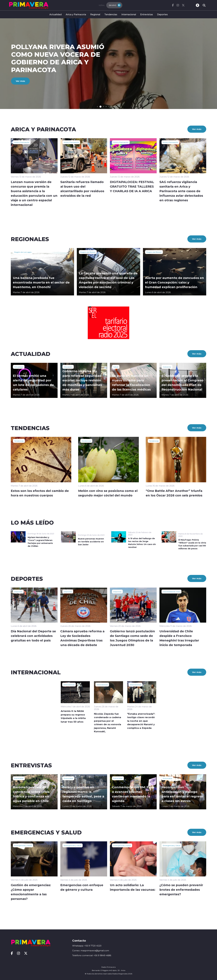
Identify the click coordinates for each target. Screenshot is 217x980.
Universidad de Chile (171, 592)
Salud (116, 367)
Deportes (162, 14)
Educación (68, 367)
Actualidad (55, 14)
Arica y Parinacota (76, 14)
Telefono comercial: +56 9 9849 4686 (92, 955)
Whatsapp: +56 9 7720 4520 (87, 946)
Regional (95, 14)
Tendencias (111, 14)
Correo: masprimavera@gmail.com (91, 951)
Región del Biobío (88, 252)
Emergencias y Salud (23, 845)
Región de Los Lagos (23, 252)
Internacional (129, 14)
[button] (98, 107)
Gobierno (167, 367)
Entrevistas (147, 14)
